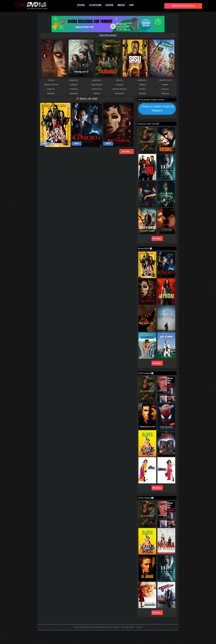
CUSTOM (95, 5)
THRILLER (165, 94)
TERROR (142, 94)
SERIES (97, 94)
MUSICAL (165, 89)
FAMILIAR (51, 89)
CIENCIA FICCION (51, 85)
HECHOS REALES (119, 89)
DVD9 (109, 5)
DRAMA (165, 85)
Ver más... (127, 152)
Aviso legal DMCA (127, 627)
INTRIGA (142, 89)
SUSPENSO (120, 94)
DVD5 (81, 5)
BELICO (119, 80)
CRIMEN (142, 85)
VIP (131, 5)
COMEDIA (74, 85)
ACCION (51, 80)
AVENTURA (97, 80)
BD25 (121, 5)
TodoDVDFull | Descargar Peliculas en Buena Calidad (99, 627)
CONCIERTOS (97, 85)
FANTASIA (74, 89)
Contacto (139, 627)
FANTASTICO (97, 89)
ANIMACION (74, 80)
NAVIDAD (51, 94)
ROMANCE (74, 94)
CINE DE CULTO (165, 80)
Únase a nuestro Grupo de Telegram (157, 109)
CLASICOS (120, 85)
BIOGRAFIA (142, 80)
